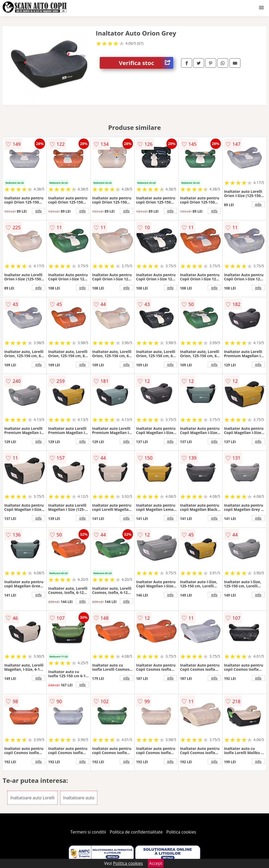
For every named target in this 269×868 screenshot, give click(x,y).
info (38, 211)
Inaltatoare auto (79, 798)
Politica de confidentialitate (136, 832)
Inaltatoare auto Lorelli (32, 798)
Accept (156, 863)
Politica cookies (181, 832)
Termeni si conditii (88, 832)
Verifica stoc (146, 63)
